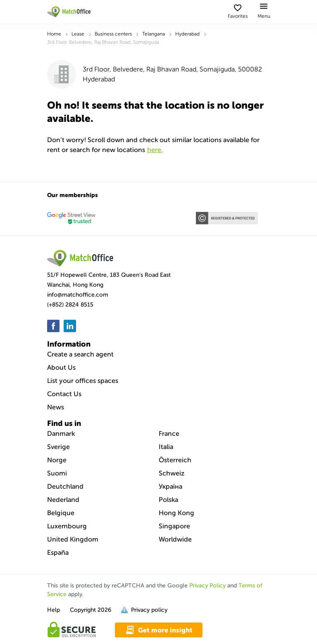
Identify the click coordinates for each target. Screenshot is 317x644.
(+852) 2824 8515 (70, 305)
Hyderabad (187, 34)
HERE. (155, 150)
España (58, 553)
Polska (168, 500)
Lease (78, 34)
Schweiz (172, 473)
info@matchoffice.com (78, 295)
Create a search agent (80, 354)
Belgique (61, 513)
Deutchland (65, 486)
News (56, 407)
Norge (57, 460)
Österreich (175, 460)
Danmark (61, 434)
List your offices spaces (83, 381)
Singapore (174, 526)
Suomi (57, 473)
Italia (166, 447)
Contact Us (64, 394)
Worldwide (175, 539)
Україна (170, 486)
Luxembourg (67, 526)
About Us (61, 367)
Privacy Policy (207, 586)
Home (54, 34)
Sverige (58, 447)
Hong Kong (176, 513)
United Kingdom (73, 539)
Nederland (63, 500)
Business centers (113, 34)
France (169, 434)
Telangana (154, 34)
